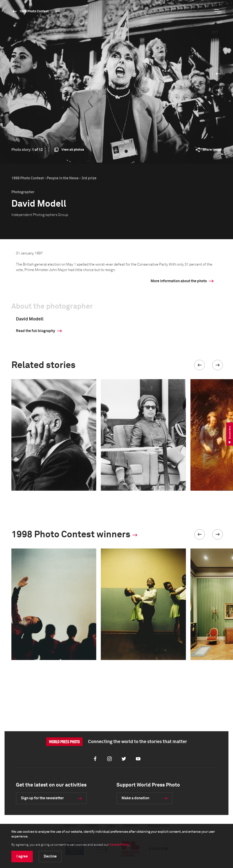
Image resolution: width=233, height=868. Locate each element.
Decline (50, 856)
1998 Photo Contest (34, 11)
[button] (200, 365)
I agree (22, 856)
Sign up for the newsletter (42, 798)
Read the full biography (35, 331)
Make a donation (135, 798)
